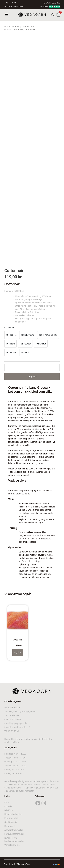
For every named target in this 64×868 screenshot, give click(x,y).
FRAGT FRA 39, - (10, 3)
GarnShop (17, 26)
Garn (25, 26)
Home (7, 26)
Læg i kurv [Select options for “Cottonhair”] (18, 652)
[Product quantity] (32, 368)
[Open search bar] (53, 15)
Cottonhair (18, 30)
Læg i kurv (32, 377)
